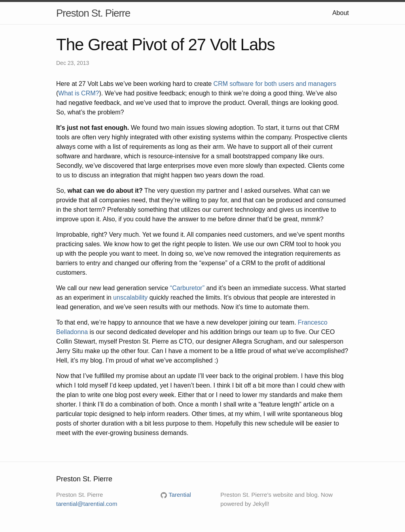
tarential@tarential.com (87, 504)
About (341, 13)
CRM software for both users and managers (275, 84)
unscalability (130, 297)
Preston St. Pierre (93, 13)
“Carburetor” (187, 288)
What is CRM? (79, 93)
